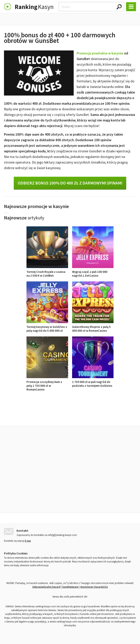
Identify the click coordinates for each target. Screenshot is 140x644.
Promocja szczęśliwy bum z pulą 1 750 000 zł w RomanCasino (47, 384)
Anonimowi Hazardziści (94, 586)
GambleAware (70, 586)
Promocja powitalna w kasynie (100, 53)
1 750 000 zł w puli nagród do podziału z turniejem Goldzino (93, 382)
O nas (28, 540)
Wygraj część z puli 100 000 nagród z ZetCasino (93, 272)
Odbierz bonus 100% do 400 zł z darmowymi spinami (70, 183)
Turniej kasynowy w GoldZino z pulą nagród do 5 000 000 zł (47, 327)
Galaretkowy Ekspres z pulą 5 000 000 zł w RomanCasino (93, 327)
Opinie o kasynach (86, 417)
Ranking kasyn (116, 417)
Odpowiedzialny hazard (46, 586)
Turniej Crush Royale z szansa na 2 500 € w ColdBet (47, 272)
